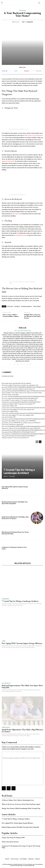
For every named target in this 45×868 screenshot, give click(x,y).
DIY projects (16, 214)
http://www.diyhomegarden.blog (22, 331)
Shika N (6, 476)
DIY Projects (6, 683)
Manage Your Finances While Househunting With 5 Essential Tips (21, 808)
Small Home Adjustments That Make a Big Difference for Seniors (15, 518)
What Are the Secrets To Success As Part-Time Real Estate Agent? (21, 804)
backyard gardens (26, 306)
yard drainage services (20, 235)
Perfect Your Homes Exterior (10, 842)
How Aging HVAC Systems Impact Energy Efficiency (22, 643)
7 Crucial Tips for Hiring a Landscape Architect (19, 471)
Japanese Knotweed (8, 161)
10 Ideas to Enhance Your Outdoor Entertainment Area (18, 800)
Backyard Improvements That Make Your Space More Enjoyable (15, 503)
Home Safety (37, 306)
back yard (10, 306)
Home (4, 641)
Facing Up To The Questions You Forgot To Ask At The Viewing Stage (21, 847)
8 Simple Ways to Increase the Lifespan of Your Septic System (32, 316)
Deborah (17, 22)
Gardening (23, 10)
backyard (17, 306)
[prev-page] (37, 442)
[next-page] (40, 442)
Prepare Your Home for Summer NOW (13, 838)
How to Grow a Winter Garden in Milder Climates (11, 315)
